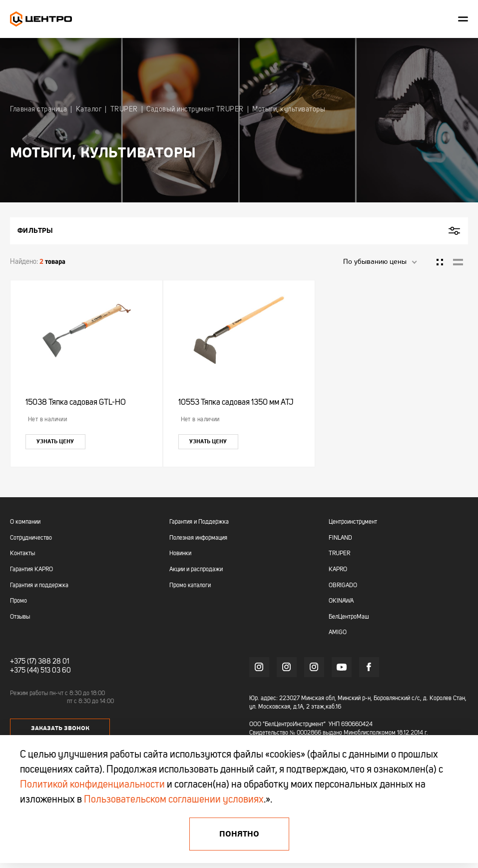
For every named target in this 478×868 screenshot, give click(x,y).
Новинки (180, 554)
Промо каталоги (190, 586)
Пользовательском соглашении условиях (174, 800)
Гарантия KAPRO (31, 570)
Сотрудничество (31, 538)
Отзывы (20, 617)
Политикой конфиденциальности (92, 785)
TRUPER (339, 554)
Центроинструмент (353, 522)
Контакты (22, 554)
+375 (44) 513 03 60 (40, 671)
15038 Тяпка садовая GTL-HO (76, 403)
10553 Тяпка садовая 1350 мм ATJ (236, 403)
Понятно (239, 834)
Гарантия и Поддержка (199, 522)
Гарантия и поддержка (39, 586)
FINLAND (340, 538)
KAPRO (338, 570)
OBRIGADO (343, 586)
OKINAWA (341, 601)
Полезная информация (198, 538)
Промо (18, 601)
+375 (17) (23, 662)
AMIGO (338, 633)
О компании (25, 522)
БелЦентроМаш (349, 617)
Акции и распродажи (196, 570)
